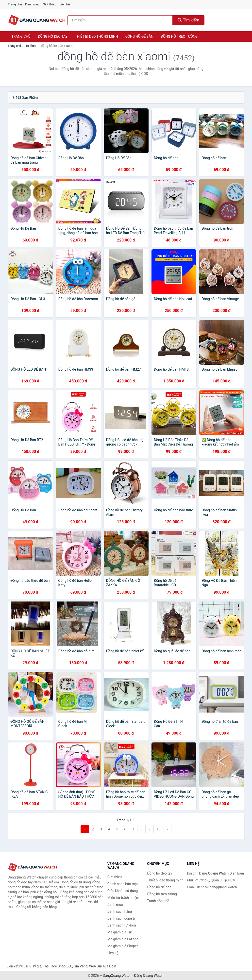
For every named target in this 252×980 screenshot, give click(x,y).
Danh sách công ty (122, 918)
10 (159, 829)
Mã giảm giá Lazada (123, 939)
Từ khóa (31, 46)
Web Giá (96, 966)
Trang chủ (15, 4)
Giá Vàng (81, 966)
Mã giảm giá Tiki (120, 932)
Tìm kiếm (188, 20)
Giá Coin (110, 966)
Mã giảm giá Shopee (123, 946)
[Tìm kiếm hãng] (120, 20)
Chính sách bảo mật (123, 884)
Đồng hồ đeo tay (53, 36)
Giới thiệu (50, 4)
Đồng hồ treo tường (179, 36)
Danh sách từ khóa (122, 925)
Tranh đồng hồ (158, 901)
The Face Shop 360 (58, 966)
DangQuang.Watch (117, 976)
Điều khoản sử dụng (123, 891)
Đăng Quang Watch (149, 976)
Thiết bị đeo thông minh (96, 36)
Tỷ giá (37, 966)
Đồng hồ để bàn (139, 36)
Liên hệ (65, 4)
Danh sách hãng (120, 911)
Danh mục (32, 4)
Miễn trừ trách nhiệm (123, 898)
